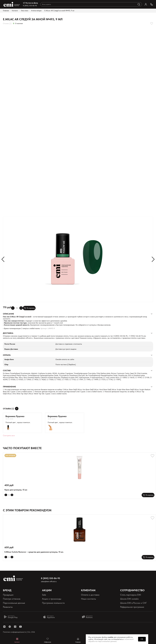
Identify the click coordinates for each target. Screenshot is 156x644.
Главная (6, 11)
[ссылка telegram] (10, 627)
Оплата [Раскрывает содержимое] (7, 355)
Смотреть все (9, 435)
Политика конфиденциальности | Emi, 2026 (19, 632)
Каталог (15, 11)
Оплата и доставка (90, 595)
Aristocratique (36, 11)
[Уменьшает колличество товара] (13, 308)
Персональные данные (14, 603)
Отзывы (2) (7, 23)
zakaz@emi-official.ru (25, 338)
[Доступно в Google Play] (11, 617)
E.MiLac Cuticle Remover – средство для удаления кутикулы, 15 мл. (34, 552)
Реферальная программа (132, 607)
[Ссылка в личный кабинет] (146, 4)
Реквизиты (8, 607)
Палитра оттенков (12, 599)
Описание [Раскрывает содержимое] (8, 314)
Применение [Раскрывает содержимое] (9, 387)
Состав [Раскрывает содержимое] (7, 371)
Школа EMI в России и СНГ (133, 603)
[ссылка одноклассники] (15, 627)
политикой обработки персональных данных (111, 640)
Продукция (8, 595)
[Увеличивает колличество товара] (21, 308)
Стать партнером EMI (131, 595)
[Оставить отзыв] (17, 409)
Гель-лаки (25, 11)
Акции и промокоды (52, 599)
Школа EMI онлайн (129, 599)
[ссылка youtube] (20, 627)
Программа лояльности (53, 603)
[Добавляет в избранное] (152, 23)
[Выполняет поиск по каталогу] (139, 4)
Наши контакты (88, 599)
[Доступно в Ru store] (89, 617)
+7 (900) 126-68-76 (136, 336)
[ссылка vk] (4, 627)
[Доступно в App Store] (50, 617)
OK (142, 639)
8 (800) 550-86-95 (30, 6)
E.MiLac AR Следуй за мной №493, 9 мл (59, 11)
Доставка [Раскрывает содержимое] (8, 333)
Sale (44, 595)
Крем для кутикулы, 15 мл (16, 490)
